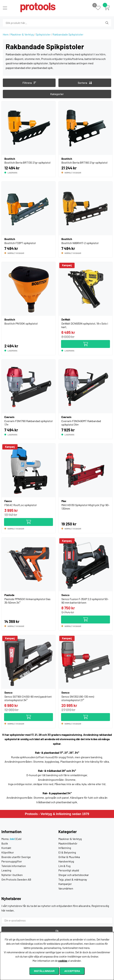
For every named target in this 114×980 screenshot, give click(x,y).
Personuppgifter (12, 861)
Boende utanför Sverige (16, 857)
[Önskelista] (100, 8)
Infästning (65, 848)
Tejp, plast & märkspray (73, 879)
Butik (5, 843)
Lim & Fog (64, 866)
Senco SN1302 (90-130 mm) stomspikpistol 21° (78, 698)
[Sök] (22, 23)
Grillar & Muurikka (69, 857)
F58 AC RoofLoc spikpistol (20, 505)
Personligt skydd (69, 870)
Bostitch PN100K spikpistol (21, 323)
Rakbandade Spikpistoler (68, 34)
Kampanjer (65, 884)
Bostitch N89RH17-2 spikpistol (80, 243)
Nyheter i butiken (12, 875)
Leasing (6, 870)
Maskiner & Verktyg (22, 34)
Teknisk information (14, 866)
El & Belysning (67, 852)
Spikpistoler (43, 34)
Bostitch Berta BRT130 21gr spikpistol (27, 162)
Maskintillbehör (68, 843)
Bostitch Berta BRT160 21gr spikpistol (84, 162)
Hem (6, 34)
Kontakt (6, 848)
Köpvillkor (8, 852)
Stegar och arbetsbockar (74, 875)
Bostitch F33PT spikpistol (20, 243)
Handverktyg (66, 861)
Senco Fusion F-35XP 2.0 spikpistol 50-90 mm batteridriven (85, 601)
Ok (57, 931)
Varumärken (66, 888)
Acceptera (72, 971)
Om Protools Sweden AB (16, 879)
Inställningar (44, 971)
